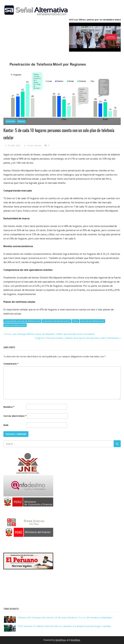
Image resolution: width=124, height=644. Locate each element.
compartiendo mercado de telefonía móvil (22, 321)
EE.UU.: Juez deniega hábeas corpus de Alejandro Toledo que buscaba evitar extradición (50, 334)
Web (6, 425)
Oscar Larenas (34, 145)
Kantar (75, 321)
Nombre (9, 407)
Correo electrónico (15, 416)
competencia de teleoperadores (57, 321)
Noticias (21, 121)
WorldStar (75, 640)
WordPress (61, 640)
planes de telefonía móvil (15, 325)
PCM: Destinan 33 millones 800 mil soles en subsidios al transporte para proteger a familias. (65, 626)
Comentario (11, 364)
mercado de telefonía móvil (93, 321)
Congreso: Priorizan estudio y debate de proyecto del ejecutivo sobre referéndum (77, 338)
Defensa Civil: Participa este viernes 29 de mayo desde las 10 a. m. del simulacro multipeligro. (65, 617)
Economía (10, 121)
